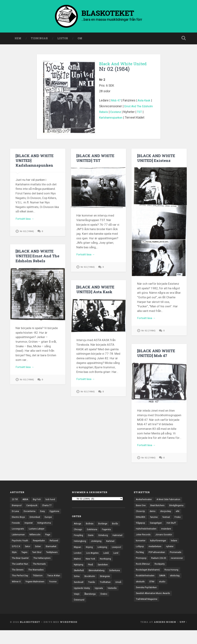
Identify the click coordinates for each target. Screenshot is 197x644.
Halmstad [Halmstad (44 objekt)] (79, 545)
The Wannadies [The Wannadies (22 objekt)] (37, 583)
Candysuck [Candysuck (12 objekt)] (32, 509)
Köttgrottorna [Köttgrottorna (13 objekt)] (19, 534)
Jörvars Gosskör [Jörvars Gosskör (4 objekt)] (165, 546)
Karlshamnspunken (121, 119)
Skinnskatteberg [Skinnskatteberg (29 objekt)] (83, 582)
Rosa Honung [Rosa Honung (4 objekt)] (173, 583)
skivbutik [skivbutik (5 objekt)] (141, 595)
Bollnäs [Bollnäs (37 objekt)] (90, 527)
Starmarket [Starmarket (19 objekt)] (39, 558)
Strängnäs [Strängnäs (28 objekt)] (95, 588)
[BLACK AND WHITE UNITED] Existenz (158, 159)
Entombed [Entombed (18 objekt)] (50, 521)
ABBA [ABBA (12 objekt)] (26, 503)
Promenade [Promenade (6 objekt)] (178, 564)
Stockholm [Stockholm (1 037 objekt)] (80, 588)
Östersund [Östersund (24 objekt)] (79, 613)
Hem (18, 39)
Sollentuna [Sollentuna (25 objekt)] (101, 582)
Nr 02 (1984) (27, 233)
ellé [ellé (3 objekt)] (154, 521)
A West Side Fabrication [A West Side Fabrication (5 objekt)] (170, 503)
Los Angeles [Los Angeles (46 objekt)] (80, 564)
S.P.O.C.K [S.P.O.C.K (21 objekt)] (47, 552)
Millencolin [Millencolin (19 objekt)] (17, 546)
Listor (63, 39)
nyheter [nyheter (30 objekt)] (171, 558)
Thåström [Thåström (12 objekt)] (39, 589)
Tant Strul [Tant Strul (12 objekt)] (28, 564)
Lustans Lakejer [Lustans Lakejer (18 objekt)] (20, 540)
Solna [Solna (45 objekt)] (115, 582)
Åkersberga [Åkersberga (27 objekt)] (91, 607)
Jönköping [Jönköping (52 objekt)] (112, 545)
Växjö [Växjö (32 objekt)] (77, 607)
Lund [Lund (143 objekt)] (104, 564)
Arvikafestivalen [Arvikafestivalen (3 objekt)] (144, 503)
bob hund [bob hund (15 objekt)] (52, 503)
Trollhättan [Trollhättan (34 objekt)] (91, 595)
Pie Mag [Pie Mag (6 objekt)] (140, 564)
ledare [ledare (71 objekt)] (176, 552)
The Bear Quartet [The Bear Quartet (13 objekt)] (21, 570)
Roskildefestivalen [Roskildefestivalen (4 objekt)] (145, 589)
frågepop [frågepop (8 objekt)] (165, 528)
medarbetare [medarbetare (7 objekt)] (156, 558)
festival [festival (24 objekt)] (140, 528)
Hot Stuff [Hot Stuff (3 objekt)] (158, 534)
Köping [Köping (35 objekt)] (104, 552)
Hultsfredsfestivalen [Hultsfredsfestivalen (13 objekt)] (147, 540)
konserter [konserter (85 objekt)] (141, 552)
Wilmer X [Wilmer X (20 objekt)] (35, 595)
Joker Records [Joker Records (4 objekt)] (144, 546)
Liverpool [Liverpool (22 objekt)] (94, 558)
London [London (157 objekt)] (108, 558)
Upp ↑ (183, 636)
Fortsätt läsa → (26, 220)
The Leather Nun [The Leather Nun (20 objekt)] (20, 576)
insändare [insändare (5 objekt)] (167, 540)
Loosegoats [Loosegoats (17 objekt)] (38, 534)
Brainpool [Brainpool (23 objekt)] (17, 509)
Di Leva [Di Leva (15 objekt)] (16, 515)
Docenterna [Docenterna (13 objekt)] (30, 515)
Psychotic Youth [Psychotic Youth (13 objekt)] (46, 546)
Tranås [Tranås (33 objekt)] (77, 595)
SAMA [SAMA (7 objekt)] (163, 589)
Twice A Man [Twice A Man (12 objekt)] (18, 595)
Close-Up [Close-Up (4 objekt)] (161, 515)
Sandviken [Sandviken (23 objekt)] (89, 576)
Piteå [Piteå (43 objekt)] (77, 576)
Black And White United (121, 67)
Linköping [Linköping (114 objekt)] (79, 558)
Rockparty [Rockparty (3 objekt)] (178, 576)
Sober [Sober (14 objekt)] (26, 558)
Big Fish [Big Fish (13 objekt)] (38, 503)
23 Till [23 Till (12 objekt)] (15, 503)
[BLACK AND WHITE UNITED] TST (97, 159)
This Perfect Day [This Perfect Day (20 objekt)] (20, 589)
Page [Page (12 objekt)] (30, 546)
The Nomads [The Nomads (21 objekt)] (40, 576)
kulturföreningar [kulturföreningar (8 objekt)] (159, 552)
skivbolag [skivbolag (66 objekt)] (176, 589)
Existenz (130, 113)
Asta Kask (146, 102)
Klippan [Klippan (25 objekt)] (91, 552)
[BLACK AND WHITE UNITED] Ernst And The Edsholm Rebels (36, 258)
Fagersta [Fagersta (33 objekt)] (107, 533)
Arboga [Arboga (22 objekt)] (78, 527)
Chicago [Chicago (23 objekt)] (78, 533)
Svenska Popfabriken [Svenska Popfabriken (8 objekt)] (147, 601)
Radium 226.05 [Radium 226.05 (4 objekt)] (160, 570)
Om (80, 39)
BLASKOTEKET (30, 636)
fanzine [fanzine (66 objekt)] (179, 521)
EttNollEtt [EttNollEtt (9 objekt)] (165, 521)
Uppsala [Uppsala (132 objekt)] (100, 601)
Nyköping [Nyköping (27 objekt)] (111, 570)
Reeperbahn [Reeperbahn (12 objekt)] (18, 552)
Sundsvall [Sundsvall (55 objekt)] (111, 588)
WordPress (69, 636)
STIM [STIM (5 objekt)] (153, 595)
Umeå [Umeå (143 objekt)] (105, 595)
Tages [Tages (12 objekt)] (15, 564)
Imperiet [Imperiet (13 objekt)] (41, 528)
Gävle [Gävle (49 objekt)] (91, 539)
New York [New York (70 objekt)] (79, 570)
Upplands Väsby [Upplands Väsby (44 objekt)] (82, 601)
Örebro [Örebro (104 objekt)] (106, 607)
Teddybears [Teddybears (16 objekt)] (44, 564)
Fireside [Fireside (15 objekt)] (28, 528)
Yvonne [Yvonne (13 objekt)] (40, 601)
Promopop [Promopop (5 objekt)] (142, 570)
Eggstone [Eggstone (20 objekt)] (17, 521)
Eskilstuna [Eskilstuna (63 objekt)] (93, 533)
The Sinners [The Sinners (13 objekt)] (18, 583)
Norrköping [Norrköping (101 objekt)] (95, 570)
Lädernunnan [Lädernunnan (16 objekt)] (40, 540)
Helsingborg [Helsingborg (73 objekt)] (95, 545)
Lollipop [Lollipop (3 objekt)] (140, 558)
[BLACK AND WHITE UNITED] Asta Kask (97, 292)
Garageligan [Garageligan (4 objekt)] (142, 534)
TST (102, 119)
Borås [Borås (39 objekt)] (116, 527)
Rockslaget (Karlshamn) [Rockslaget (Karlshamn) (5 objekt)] (148, 583)
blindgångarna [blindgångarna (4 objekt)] (143, 515)
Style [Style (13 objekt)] (53, 558)
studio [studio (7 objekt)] (164, 595)
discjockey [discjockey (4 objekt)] (141, 521)
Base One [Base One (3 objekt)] (141, 509)
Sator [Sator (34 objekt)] (15, 558)
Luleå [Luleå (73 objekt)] (94, 564)
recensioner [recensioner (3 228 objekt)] (142, 576)
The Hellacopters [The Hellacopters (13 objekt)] (43, 570)
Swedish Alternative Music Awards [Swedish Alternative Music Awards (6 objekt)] (154, 607)
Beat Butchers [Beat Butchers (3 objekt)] (158, 509)
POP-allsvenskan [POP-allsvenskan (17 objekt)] (158, 564)
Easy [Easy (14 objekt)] (44, 515)
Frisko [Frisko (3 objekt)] (152, 528)
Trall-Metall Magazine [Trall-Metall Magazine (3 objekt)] (147, 613)
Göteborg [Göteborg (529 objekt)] (104, 539)
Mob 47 (116, 102)
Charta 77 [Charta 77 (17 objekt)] (48, 509)
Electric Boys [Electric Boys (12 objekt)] (33, 521)
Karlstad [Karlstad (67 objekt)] (78, 552)
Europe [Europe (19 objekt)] (16, 528)
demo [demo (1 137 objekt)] (173, 515)
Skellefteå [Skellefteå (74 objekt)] (105, 576)
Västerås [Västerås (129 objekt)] (114, 601)
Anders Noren (165, 636)
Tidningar (39, 39)
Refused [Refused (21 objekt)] (33, 552)
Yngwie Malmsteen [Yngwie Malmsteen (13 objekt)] (22, 601)
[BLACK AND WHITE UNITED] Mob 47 (158, 355)
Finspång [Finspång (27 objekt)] (79, 539)
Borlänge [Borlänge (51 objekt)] (104, 527)
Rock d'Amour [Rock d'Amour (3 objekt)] (160, 576)
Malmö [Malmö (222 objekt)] (115, 564)
